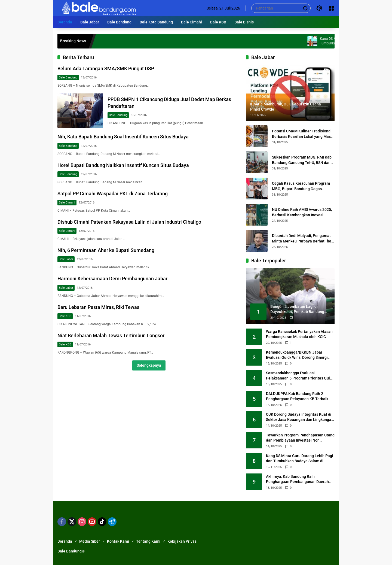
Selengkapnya (149, 365)
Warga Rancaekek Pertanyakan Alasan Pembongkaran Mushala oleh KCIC (299, 334)
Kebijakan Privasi (183, 541)
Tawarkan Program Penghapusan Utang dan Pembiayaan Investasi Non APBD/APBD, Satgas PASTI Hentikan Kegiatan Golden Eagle (300, 438)
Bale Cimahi (67, 203)
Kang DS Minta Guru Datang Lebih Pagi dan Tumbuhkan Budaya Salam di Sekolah (300, 459)
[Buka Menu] (331, 8)
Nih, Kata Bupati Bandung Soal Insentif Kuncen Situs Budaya (123, 137)
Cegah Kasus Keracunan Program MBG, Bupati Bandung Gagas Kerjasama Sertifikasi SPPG (301, 186)
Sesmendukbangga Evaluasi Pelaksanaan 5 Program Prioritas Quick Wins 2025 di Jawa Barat (300, 376)
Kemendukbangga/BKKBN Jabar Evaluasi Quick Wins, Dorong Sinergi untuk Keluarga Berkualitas (297, 355)
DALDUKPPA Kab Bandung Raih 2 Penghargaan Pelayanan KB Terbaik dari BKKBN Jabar (297, 397)
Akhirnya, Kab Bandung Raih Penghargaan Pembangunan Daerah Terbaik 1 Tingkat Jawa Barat (297, 479)
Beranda (65, 541)
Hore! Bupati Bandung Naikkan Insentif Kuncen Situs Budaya (123, 165)
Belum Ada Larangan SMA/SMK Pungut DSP (106, 69)
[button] (305, 8)
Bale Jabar (66, 259)
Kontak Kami (118, 541)
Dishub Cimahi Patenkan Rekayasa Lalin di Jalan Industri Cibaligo (129, 222)
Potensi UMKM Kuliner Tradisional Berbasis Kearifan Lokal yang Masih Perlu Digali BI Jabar (303, 134)
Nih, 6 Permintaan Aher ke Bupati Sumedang (106, 250)
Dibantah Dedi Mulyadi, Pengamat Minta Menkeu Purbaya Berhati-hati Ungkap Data (303, 239)
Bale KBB (65, 316)
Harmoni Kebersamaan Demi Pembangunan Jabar (112, 279)
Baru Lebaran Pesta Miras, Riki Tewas (98, 307)
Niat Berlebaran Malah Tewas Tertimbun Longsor (111, 335)
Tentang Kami (148, 541)
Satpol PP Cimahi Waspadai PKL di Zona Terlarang (113, 194)
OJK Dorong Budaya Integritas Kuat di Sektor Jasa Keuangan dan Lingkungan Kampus (300, 417)
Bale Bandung (68, 78)
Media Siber (90, 541)
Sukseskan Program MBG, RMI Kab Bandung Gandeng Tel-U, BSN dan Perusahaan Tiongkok (302, 160)
